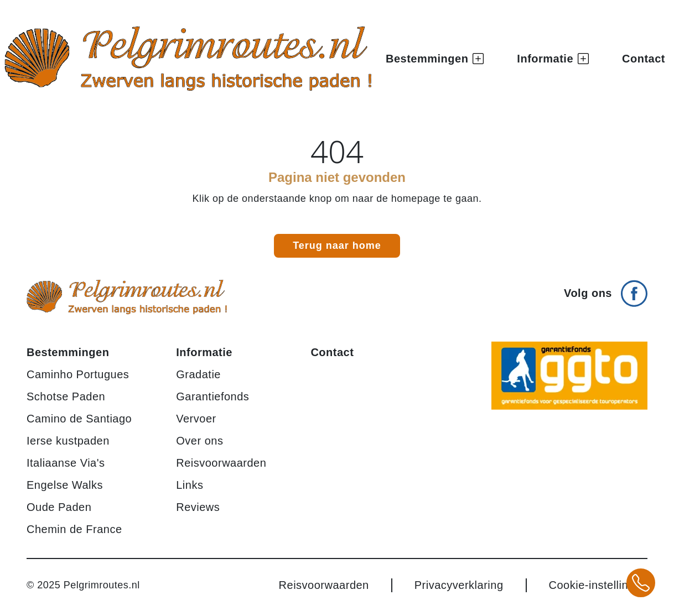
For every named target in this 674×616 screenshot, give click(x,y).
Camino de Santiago (79, 419)
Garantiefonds (212, 396)
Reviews (198, 507)
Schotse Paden (66, 396)
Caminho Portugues (78, 374)
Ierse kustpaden (68, 441)
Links (190, 485)
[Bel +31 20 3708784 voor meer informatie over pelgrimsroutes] (641, 583)
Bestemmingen (68, 352)
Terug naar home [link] (337, 246)
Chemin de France (74, 529)
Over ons (199, 441)
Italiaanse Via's (66, 463)
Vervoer (196, 419)
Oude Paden (59, 507)
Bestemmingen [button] (435, 59)
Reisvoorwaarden (221, 463)
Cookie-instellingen (598, 585)
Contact (644, 59)
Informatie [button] (553, 59)
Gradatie (198, 374)
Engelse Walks (65, 485)
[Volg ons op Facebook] (606, 289)
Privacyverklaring (459, 585)
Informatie (204, 352)
